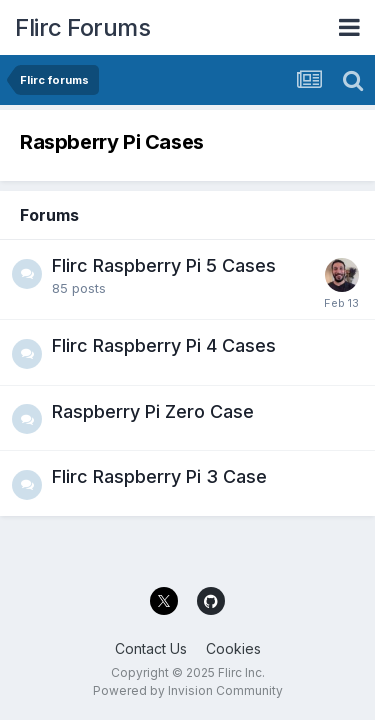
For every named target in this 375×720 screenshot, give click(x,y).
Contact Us (151, 648)
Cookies (233, 648)
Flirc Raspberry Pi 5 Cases (164, 265)
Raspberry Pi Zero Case (153, 411)
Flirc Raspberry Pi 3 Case (159, 476)
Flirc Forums (82, 27)
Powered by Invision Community (188, 690)
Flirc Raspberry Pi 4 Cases (164, 345)
